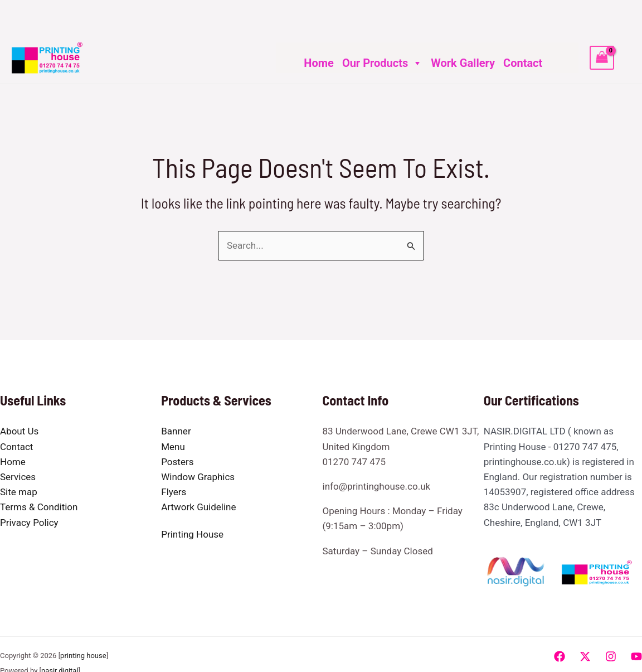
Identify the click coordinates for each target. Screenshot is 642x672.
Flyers (174, 492)
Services (18, 477)
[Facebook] (560, 656)
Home (319, 63)
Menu (173, 447)
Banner (176, 431)
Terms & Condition (39, 507)
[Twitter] (585, 656)
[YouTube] (636, 656)
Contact (523, 63)
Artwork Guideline (198, 507)
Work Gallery (463, 63)
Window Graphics (198, 477)
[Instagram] (611, 656)
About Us (19, 431)
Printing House (192, 534)
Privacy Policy (29, 523)
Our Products (382, 63)
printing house (83, 656)
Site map (19, 492)
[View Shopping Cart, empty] (602, 58)
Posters (177, 462)
